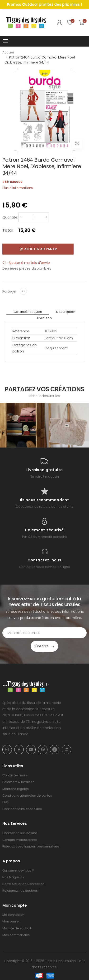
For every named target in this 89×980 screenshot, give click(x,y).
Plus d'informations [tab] (18, 188)
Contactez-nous (15, 775)
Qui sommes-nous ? (18, 871)
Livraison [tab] (45, 318)
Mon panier (11, 921)
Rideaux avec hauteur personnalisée (31, 846)
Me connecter (13, 915)
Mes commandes (16, 935)
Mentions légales (16, 789)
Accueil (8, 52)
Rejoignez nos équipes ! (21, 891)
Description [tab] (66, 312)
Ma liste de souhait (17, 928)
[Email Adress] (44, 633)
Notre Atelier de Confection (23, 884)
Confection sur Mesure (20, 833)
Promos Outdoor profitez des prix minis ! (44, 4)
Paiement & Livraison (18, 782)
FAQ (5, 802)
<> (23, 291)
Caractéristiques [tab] (28, 312)
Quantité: (10, 217)
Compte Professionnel (20, 840)
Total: (8, 230)
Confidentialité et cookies (22, 809)
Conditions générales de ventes (27, 796)
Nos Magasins (13, 877)
